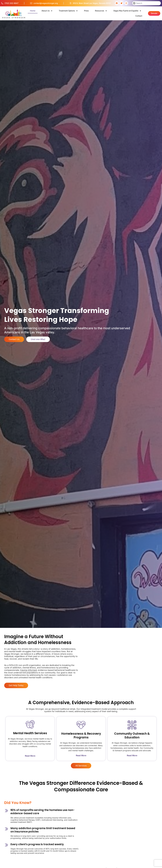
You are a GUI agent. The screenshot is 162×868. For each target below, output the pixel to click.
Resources (101, 11)
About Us (47, 11)
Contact (139, 16)
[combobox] (147, 3)
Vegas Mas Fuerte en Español (127, 11)
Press (86, 11)
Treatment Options (68, 11)
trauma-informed (28, 670)
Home (33, 11)
